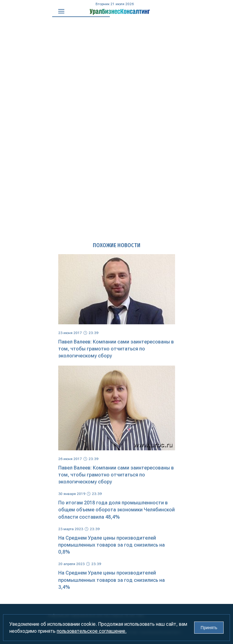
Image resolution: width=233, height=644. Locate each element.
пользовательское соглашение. (92, 631)
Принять (209, 628)
